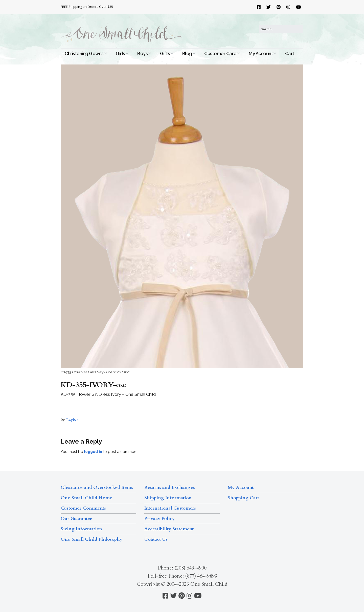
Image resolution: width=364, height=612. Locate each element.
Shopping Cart (243, 498)
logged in (93, 452)
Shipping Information (168, 498)
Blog (187, 53)
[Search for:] (281, 29)
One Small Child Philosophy (92, 539)
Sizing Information (81, 529)
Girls (120, 53)
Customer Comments (83, 508)
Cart (290, 53)
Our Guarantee (76, 519)
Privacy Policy (160, 519)
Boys (142, 53)
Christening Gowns (84, 53)
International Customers (170, 508)
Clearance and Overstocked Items (97, 487)
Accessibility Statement (169, 529)
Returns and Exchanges (170, 487)
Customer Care (220, 53)
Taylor (72, 420)
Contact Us (156, 539)
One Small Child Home (86, 498)
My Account (261, 53)
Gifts (165, 53)
